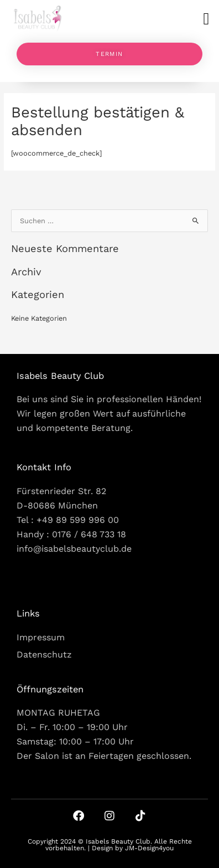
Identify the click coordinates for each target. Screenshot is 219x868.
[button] (206, 19)
